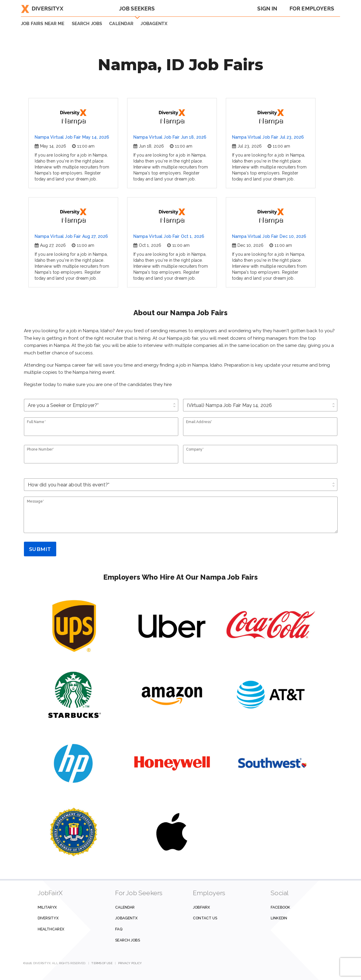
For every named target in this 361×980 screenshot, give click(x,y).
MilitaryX (47, 907)
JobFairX (201, 907)
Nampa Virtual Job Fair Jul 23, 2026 (268, 137)
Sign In (267, 9)
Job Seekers (137, 9)
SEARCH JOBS (87, 24)
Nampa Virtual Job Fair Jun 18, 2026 (170, 137)
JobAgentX (154, 24)
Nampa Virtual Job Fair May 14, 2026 (72, 137)
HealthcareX (51, 929)
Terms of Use (102, 963)
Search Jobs (127, 940)
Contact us (205, 918)
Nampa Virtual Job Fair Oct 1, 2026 (169, 236)
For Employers (312, 9)
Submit (40, 549)
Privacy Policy (130, 963)
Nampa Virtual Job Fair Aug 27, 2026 (71, 236)
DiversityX (42, 9)
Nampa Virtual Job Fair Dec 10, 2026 (269, 236)
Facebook (280, 907)
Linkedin (279, 918)
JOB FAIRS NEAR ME (43, 24)
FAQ (119, 929)
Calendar (121, 24)
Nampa (73, 117)
